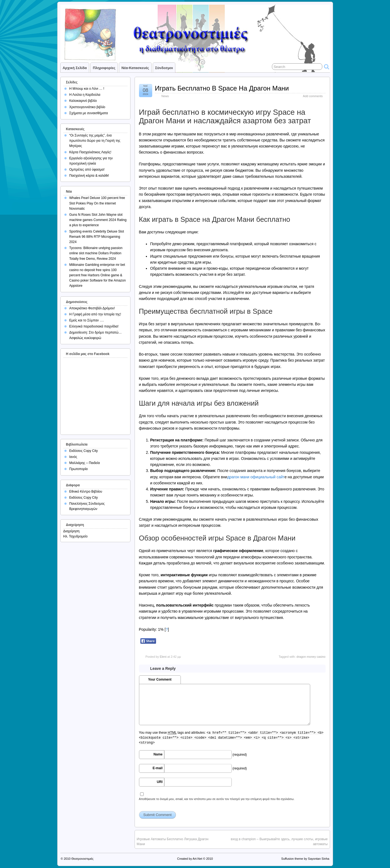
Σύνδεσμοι (164, 68)
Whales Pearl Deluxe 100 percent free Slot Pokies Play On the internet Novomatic (97, 203)
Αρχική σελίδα (75, 68)
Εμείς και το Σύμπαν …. (87, 320)
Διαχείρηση (72, 531)
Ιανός (73, 457)
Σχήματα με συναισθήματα (89, 113)
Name (158, 754)
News (165, 96)
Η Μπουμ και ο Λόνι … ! (87, 89)
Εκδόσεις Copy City (84, 451)
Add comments (313, 96)
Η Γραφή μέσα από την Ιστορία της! (95, 314)
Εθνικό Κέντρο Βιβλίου (86, 492)
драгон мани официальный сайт (256, 477)
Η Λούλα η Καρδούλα (85, 95)
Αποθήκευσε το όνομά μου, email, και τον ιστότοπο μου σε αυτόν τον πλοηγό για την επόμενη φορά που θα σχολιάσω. (217, 799)
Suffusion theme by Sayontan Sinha (305, 859)
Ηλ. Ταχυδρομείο (76, 536)
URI (160, 782)
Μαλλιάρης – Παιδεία (85, 463)
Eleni (163, 657)
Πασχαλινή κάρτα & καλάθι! (89, 176)
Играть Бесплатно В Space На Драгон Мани (222, 88)
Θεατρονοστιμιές (82, 859)
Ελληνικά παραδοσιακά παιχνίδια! (94, 326)
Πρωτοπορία (79, 469)
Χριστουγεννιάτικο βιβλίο (87, 107)
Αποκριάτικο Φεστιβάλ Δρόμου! (92, 308)
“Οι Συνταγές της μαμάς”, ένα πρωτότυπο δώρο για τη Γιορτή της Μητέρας (95, 141)
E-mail (157, 768)
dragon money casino (311, 657)
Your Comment (160, 679)
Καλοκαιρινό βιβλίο (83, 101)
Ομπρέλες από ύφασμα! (87, 170)
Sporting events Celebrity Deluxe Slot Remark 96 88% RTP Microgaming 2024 (97, 237)
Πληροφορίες (104, 68)
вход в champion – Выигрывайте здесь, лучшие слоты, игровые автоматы (279, 842)
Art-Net (197, 859)
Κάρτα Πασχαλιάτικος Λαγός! (90, 152)
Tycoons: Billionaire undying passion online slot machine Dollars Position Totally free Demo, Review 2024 (96, 253)
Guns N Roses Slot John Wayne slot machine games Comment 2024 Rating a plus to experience (98, 220)
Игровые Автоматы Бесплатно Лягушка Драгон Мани (173, 842)
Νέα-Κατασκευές (135, 68)
